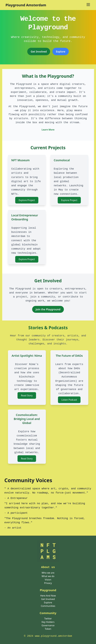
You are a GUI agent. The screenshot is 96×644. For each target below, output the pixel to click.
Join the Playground (48, 309)
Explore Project (27, 200)
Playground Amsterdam (26, 5)
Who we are (48, 573)
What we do (48, 576)
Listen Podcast (69, 400)
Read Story (27, 395)
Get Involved (39, 52)
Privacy (48, 583)
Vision (48, 580)
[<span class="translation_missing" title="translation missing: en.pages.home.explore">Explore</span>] (61, 52)
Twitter (48, 619)
